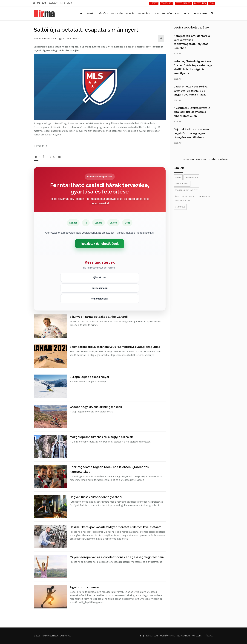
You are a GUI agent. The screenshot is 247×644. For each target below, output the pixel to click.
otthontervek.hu (100, 299)
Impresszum (152, 636)
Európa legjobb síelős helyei (89, 377)
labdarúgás (191, 177)
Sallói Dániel (182, 184)
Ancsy (45, 38)
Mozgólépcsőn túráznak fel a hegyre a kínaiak (101, 437)
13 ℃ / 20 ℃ (40, 3)
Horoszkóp (201, 14)
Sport (187, 14)
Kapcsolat (197, 636)
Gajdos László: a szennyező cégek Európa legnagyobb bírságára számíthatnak (191, 133)
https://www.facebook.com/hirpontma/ (203, 159)
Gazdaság (117, 14)
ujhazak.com (100, 277)
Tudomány (144, 14)
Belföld (91, 14)
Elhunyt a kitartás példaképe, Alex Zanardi (99, 317)
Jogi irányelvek (167, 636)
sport (178, 177)
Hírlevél (209, 636)
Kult (178, 14)
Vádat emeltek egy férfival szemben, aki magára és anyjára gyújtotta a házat (191, 91)
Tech (156, 14)
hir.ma (44, 636)
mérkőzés (180, 207)
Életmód (167, 14)
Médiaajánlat (183, 636)
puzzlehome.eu (100, 288)
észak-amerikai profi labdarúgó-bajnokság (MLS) (193, 198)
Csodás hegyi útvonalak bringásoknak (96, 407)
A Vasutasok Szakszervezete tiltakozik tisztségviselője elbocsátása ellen (192, 112)
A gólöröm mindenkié (84, 587)
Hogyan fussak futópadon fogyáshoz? (96, 497)
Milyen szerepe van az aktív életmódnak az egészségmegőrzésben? (117, 557)
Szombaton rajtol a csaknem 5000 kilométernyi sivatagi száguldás (115, 347)
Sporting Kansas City (186, 190)
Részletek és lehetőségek (100, 244)
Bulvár (130, 14)
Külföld (103, 14)
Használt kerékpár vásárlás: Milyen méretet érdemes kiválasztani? (115, 527)
